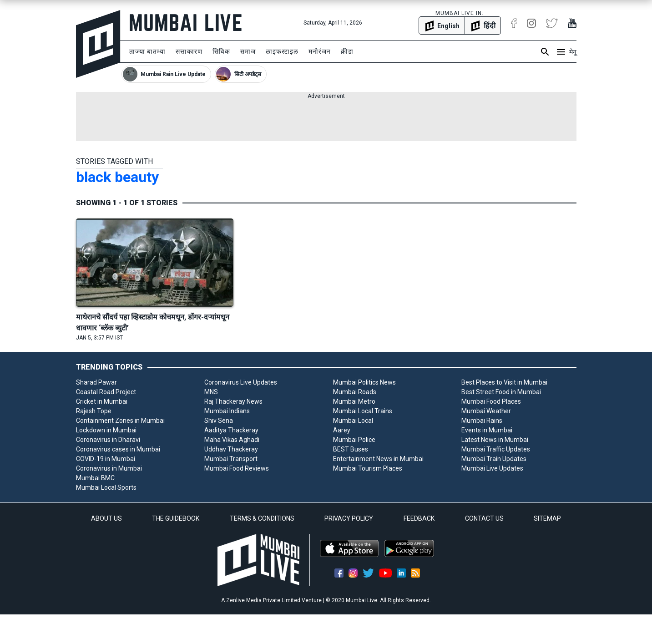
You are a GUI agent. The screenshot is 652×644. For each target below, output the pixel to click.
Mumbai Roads (355, 392)
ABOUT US (106, 518)
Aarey (342, 430)
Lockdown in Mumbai (106, 430)
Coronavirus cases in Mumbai (118, 449)
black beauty (117, 177)
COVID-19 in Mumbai (106, 459)
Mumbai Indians (227, 411)
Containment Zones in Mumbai (120, 421)
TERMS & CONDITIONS (262, 518)
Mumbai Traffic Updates (496, 449)
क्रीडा (347, 51)
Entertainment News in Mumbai (378, 459)
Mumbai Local (353, 421)
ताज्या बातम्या (147, 51)
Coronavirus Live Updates (241, 382)
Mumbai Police (354, 440)
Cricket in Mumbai (102, 401)
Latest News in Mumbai (495, 440)
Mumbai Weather (486, 411)
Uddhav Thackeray (231, 449)
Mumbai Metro (354, 401)
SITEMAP (547, 518)
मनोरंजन (320, 51)
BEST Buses (351, 449)
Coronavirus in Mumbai (109, 468)
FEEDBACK (419, 518)
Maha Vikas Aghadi (232, 440)
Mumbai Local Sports (106, 487)
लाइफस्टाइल (282, 51)
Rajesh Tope (94, 411)
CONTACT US (484, 518)
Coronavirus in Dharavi (108, 440)
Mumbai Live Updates (492, 468)
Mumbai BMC (95, 478)
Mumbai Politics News (364, 382)
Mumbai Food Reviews (237, 468)
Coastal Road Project (106, 392)
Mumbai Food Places (491, 401)
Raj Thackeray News (233, 401)
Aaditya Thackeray (231, 430)
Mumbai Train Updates (494, 459)
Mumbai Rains (482, 421)
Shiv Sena (219, 421)
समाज (248, 51)
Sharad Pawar (96, 382)
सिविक (221, 51)
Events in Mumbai (487, 430)
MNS (211, 392)
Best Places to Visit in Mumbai (504, 382)
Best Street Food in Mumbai (501, 392)
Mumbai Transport (231, 459)
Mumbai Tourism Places (368, 468)
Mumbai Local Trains (363, 411)
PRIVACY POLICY (349, 518)
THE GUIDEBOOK (176, 518)
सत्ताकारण (189, 51)
